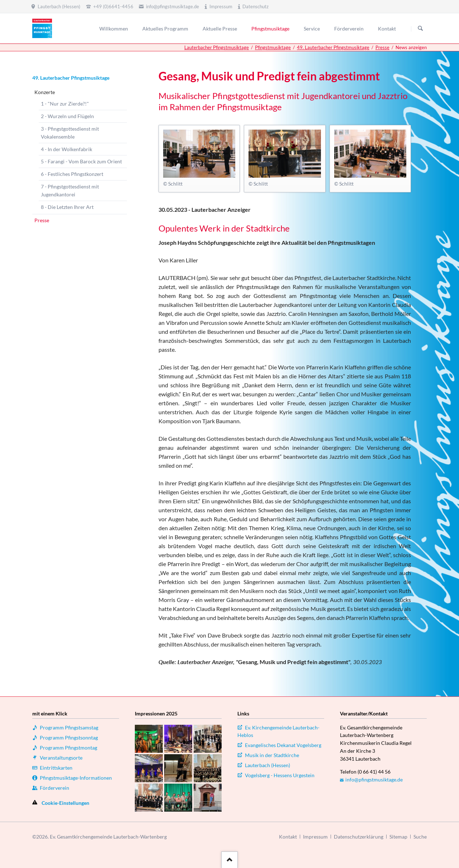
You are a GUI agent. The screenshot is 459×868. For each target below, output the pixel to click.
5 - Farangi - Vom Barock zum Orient (81, 161)
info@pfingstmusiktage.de (374, 780)
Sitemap (398, 837)
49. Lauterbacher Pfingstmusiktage (333, 47)
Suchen (420, 29)
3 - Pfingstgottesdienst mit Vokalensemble (70, 133)
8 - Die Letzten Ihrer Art (67, 207)
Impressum (315, 837)
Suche (420, 837)
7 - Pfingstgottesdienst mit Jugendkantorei (70, 190)
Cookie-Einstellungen (65, 803)
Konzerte (45, 92)
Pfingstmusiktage (273, 47)
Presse (382, 47)
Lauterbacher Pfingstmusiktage (217, 47)
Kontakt (288, 837)
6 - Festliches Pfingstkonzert (72, 174)
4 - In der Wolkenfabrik (67, 149)
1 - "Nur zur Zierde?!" (65, 104)
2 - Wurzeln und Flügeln (67, 116)
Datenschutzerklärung (359, 837)
